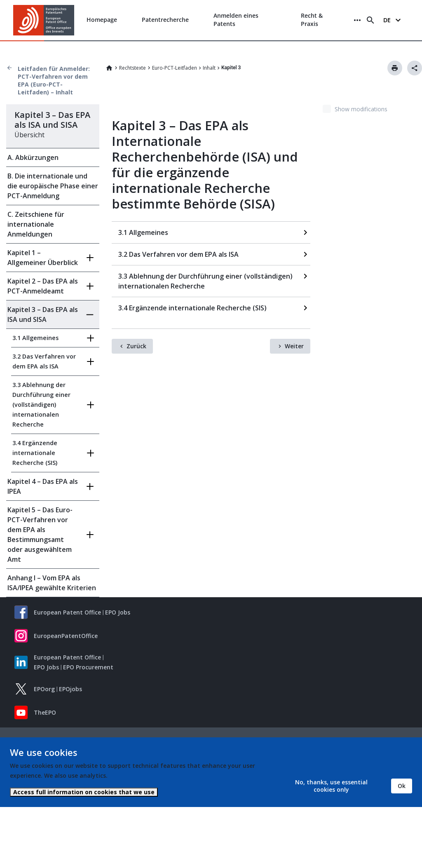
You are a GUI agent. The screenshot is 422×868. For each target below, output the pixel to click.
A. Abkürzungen (33, 157)
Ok (402, 786)
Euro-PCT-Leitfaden (175, 68)
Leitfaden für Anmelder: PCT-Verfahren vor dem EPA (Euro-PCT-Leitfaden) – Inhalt (54, 80)
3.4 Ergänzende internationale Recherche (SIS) (35, 453)
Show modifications (361, 109)
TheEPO (45, 712)
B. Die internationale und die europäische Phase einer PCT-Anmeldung (53, 186)
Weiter (294, 346)
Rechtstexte (132, 68)
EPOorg (44, 689)
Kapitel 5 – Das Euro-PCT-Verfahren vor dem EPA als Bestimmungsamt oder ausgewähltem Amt (40, 535)
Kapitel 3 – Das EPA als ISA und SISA (43, 314)
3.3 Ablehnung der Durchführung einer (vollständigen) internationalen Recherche (41, 405)
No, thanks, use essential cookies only (331, 786)
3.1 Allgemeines (35, 338)
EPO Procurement (88, 667)
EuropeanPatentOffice (66, 636)
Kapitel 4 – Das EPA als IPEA (43, 486)
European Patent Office (67, 612)
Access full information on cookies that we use (84, 792)
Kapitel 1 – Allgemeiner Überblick (43, 258)
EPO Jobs (118, 612)
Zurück (136, 346)
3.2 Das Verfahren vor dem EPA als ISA (44, 361)
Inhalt (209, 68)
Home (109, 68)
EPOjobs (70, 689)
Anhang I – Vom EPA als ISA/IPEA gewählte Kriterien (52, 583)
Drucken (395, 68)
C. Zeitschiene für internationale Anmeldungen (36, 224)
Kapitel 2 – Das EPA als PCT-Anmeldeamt (43, 286)
